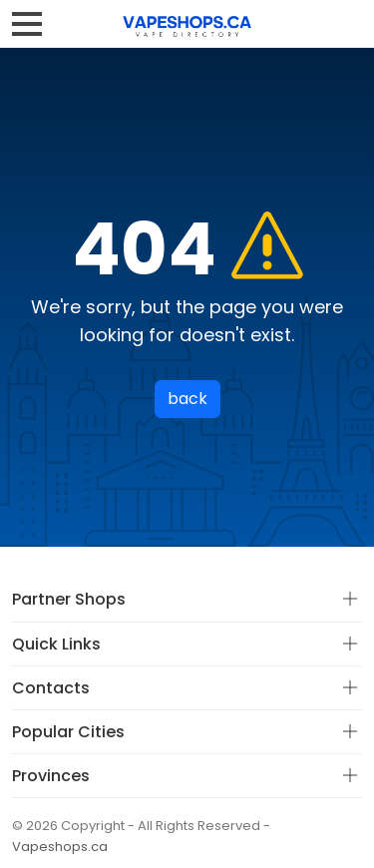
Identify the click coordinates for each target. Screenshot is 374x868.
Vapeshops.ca (60, 847)
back (187, 399)
